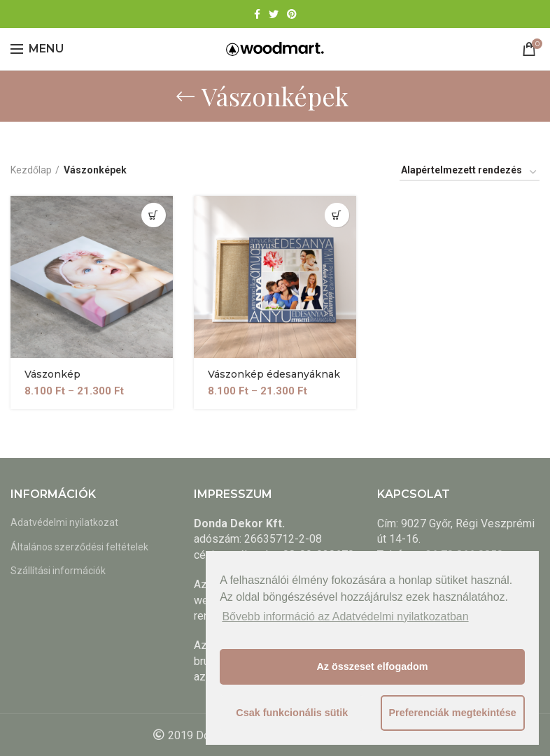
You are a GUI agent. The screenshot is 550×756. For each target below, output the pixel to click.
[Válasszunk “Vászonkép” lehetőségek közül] (154, 215)
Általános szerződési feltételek (79, 547)
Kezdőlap (31, 170)
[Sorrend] (470, 172)
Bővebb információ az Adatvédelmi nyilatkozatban (345, 616)
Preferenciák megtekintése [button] (452, 713)
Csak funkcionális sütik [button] (292, 713)
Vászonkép (52, 375)
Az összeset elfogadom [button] (372, 666)
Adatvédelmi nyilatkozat (64, 522)
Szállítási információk (58, 571)
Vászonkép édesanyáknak (274, 375)
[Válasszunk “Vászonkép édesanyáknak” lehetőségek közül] (337, 215)
